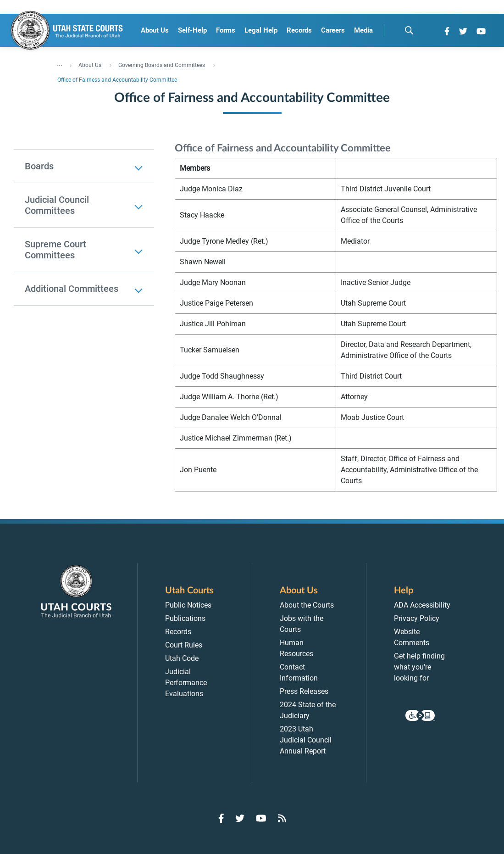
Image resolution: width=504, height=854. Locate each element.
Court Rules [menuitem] (184, 645)
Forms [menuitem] (226, 30)
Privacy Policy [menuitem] (417, 618)
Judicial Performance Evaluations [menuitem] (186, 683)
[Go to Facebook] (447, 31)
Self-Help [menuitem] (192, 30)
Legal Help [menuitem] (261, 30)
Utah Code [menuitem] (182, 658)
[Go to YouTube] (481, 31)
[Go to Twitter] (463, 31)
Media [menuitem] (363, 30)
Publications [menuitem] (185, 618)
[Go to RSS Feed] (282, 818)
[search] (409, 30)
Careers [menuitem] (333, 30)
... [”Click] (60, 63)
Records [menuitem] (299, 30)
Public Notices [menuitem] (188, 605)
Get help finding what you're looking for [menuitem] (419, 667)
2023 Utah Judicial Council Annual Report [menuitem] (306, 740)
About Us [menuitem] (155, 30)
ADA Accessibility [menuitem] (422, 605)
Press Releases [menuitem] (304, 691)
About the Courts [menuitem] (307, 605)
